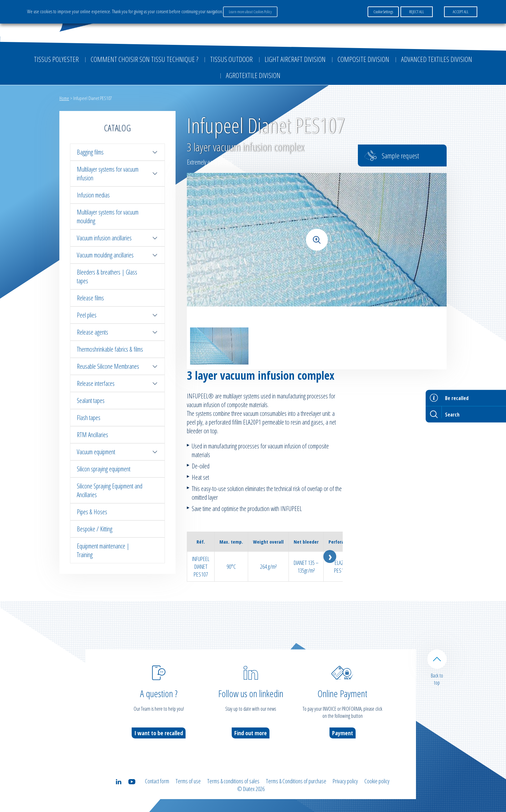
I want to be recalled (159, 733)
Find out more (251, 733)
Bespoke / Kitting (95, 529)
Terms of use (188, 781)
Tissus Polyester (56, 59)
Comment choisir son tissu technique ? (144, 59)
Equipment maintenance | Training (103, 550)
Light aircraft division (295, 59)
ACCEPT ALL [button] (461, 12)
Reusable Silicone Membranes (117, 366)
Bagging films (117, 152)
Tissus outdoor (231, 59)
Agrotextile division (253, 75)
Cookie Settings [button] (383, 12)
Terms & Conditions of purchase (296, 781)
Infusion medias (93, 195)
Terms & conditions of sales (233, 781)
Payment (343, 733)
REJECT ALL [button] (417, 12)
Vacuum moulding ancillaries (117, 255)
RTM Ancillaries (92, 435)
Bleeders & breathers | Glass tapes (107, 276)
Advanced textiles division (437, 59)
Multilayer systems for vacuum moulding (108, 216)
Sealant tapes (91, 401)
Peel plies (117, 315)
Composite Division (363, 59)
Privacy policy (345, 781)
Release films (90, 298)
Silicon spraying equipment (104, 469)
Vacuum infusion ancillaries (117, 238)
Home (64, 98)
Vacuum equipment (117, 452)
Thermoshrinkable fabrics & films (110, 349)
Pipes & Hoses (92, 512)
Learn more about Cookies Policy (250, 12)
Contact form (157, 781)
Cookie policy (377, 781)
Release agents (117, 332)
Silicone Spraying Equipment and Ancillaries (110, 490)
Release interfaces (117, 383)
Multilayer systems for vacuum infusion (117, 174)
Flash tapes (89, 418)
